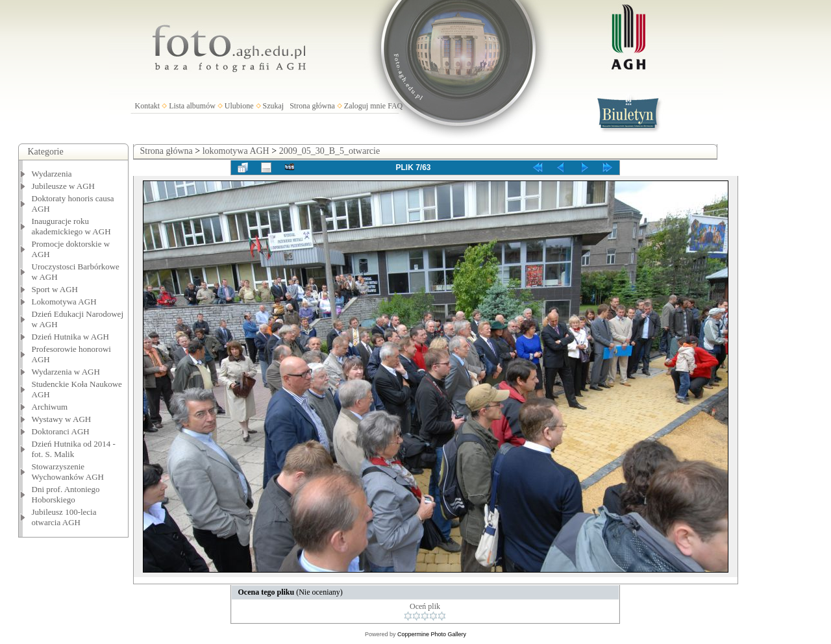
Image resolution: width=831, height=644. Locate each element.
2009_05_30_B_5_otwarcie (330, 151)
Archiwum (50, 407)
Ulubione (239, 106)
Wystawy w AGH (62, 419)
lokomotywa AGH (236, 151)
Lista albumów (192, 106)
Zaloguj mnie (365, 106)
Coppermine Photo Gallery (432, 634)
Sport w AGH (55, 289)
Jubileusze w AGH (64, 186)
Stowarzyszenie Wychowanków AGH (68, 472)
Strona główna (312, 106)
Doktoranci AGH (61, 431)
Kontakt (148, 106)
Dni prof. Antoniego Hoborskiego (66, 494)
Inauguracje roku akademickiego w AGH (71, 226)
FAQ (395, 106)
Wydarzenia (52, 174)
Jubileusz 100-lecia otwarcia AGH (64, 517)
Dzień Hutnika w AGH (71, 337)
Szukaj (274, 106)
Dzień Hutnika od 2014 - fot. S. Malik (74, 449)
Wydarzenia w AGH (66, 372)
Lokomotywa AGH (64, 302)
